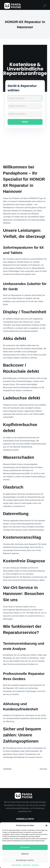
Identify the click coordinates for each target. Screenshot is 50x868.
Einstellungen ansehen (25, 860)
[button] (46, 826)
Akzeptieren (25, 847)
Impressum (35, 865)
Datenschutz (27, 865)
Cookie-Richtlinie (16, 865)
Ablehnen (25, 854)
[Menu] (45, 6)
